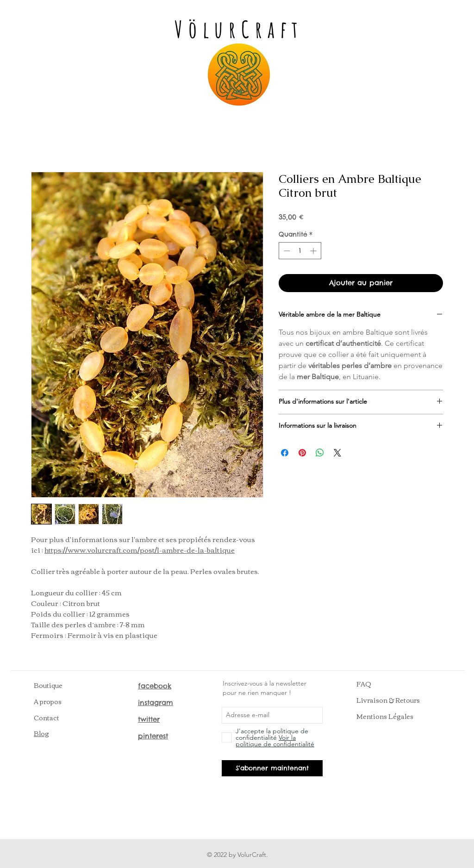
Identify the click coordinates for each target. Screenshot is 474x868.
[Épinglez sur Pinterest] (302, 453)
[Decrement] (286, 251)
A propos (48, 701)
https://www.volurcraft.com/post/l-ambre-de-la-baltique (140, 550)
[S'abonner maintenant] (272, 768)
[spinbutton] (300, 251)
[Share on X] (337, 453)
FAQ (364, 684)
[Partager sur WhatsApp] (320, 453)
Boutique (48, 685)
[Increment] (314, 251)
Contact (47, 718)
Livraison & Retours (388, 700)
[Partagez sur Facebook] (285, 453)
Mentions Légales (385, 716)
